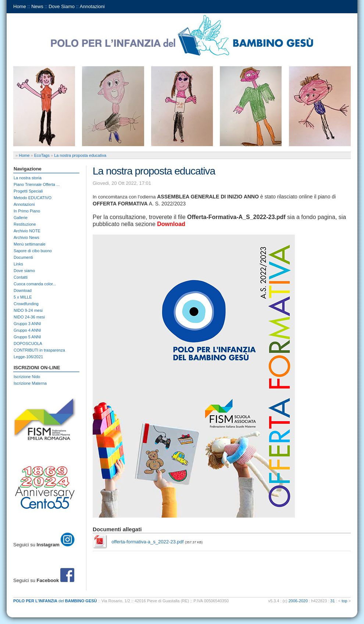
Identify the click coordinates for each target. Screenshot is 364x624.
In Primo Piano (27, 211)
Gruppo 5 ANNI (27, 337)
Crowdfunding (26, 304)
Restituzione (25, 224)
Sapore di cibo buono (33, 251)
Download (23, 290)
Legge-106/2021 (28, 357)
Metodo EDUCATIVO (33, 198)
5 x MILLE (23, 297)
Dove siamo (24, 271)
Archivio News (26, 237)
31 (332, 601)
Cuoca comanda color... (35, 284)
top (344, 601)
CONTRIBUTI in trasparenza (39, 350)
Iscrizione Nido (27, 377)
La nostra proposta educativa (80, 155)
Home (20, 6)
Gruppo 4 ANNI (27, 330)
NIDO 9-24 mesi (28, 310)
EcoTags (42, 155)
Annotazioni (92, 6)
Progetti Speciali (28, 191)
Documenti (23, 257)
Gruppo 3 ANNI (27, 324)
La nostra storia (28, 178)
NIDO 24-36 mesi (29, 317)
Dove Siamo (62, 6)
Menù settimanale (30, 244)
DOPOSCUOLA (28, 343)
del (55, 601)
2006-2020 (298, 601)
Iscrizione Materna (30, 383)
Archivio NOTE (27, 231)
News (37, 6)
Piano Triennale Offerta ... (37, 184)
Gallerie (21, 218)
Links (18, 264)
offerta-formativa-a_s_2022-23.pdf (147, 542)
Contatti (21, 277)
